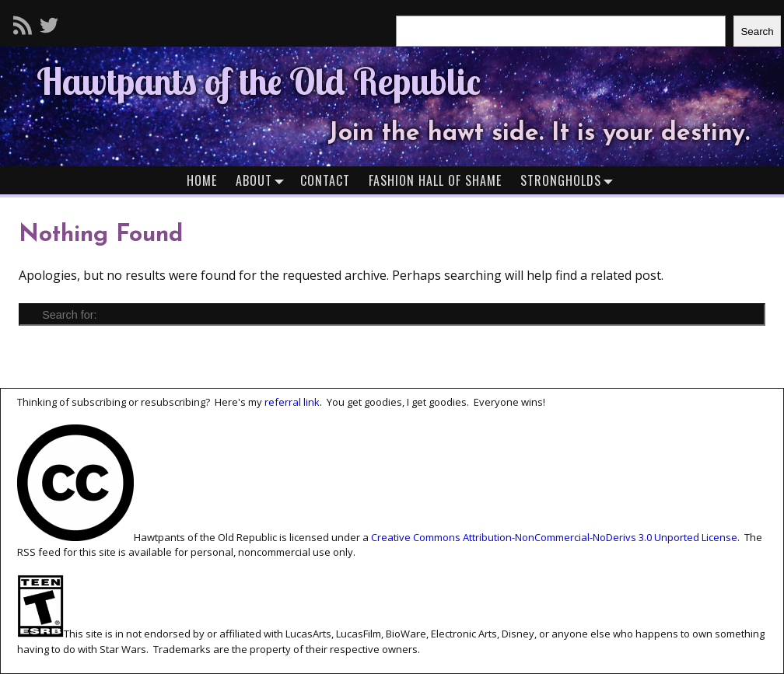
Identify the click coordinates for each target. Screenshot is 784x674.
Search (757, 31)
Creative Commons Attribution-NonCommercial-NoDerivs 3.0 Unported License (554, 537)
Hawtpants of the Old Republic (259, 81)
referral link (292, 402)
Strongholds (570, 180)
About (263, 180)
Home (202, 180)
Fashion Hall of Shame (435, 180)
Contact (325, 180)
